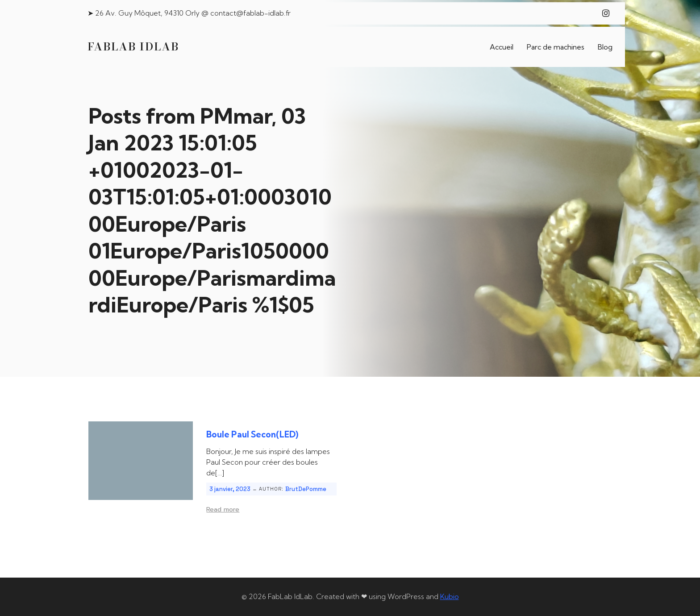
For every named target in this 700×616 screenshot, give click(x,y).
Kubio (450, 596)
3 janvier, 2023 (230, 489)
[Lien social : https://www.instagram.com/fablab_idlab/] (606, 13)
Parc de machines (556, 47)
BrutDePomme (306, 489)
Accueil (502, 47)
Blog (605, 47)
